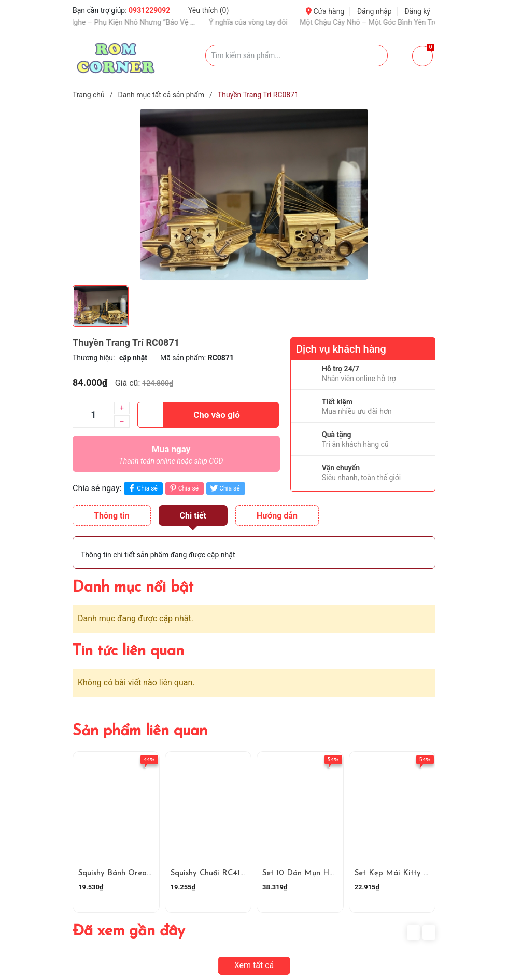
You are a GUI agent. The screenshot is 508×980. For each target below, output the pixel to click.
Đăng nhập (375, 11)
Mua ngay (171, 457)
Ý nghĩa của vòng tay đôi (256, 22)
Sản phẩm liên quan (140, 731)
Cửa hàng (325, 11)
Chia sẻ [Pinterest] (183, 488)
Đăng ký (417, 11)
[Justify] (375, 55)
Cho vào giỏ (189, 415)
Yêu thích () (208, 10)
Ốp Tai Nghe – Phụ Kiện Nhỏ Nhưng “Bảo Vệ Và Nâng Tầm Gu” (129, 22)
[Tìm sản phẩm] (297, 55)
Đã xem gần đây (129, 932)
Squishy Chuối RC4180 (210, 873)
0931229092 (149, 10)
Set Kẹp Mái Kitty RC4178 (402, 873)
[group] (254, 194)
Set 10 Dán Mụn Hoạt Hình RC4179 (326, 873)
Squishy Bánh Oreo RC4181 (126, 873)
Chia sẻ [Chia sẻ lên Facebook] (142, 488)
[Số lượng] (93, 415)
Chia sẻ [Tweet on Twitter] (224, 488)
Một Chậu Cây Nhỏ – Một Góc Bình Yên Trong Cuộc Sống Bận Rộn (383, 22)
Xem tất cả (254, 965)
